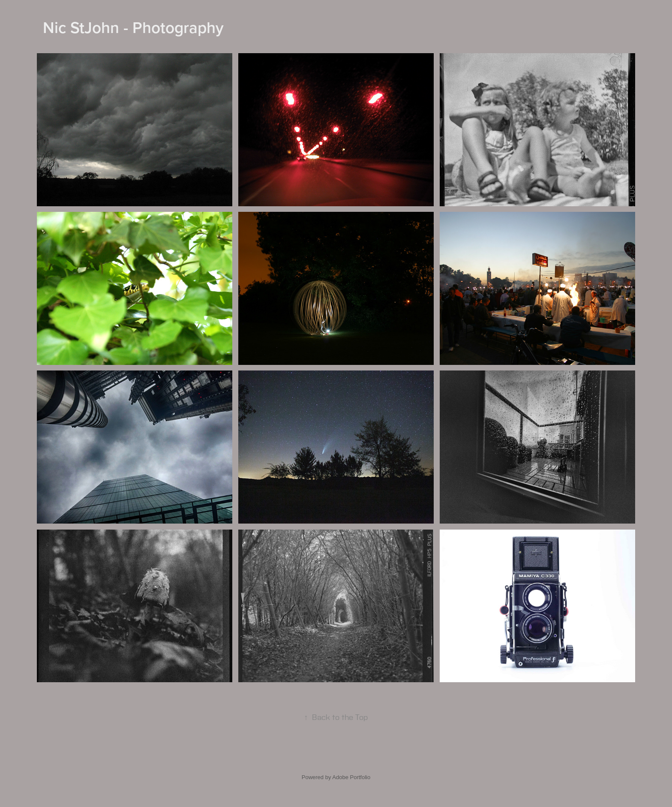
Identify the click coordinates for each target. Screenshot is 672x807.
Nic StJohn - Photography (133, 27)
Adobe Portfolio (351, 777)
